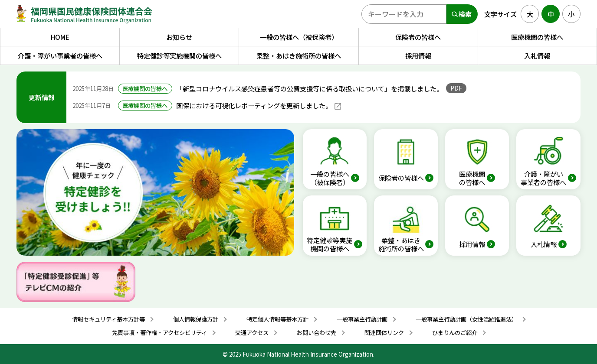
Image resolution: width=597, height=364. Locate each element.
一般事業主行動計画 (362, 319)
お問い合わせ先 (317, 332)
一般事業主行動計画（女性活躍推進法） (466, 319)
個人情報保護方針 (196, 319)
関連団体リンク (384, 332)
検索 (465, 14)
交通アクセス (252, 332)
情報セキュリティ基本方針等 (108, 319)
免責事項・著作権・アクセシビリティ (159, 332)
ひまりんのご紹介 (455, 332)
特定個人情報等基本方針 (277, 319)
